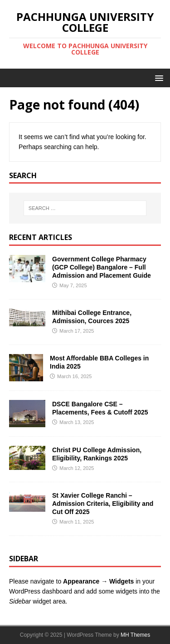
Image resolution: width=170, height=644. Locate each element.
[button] (158, 77)
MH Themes (135, 635)
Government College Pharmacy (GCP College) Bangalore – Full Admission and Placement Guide (102, 267)
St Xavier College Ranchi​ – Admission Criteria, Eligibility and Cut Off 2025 (103, 504)
